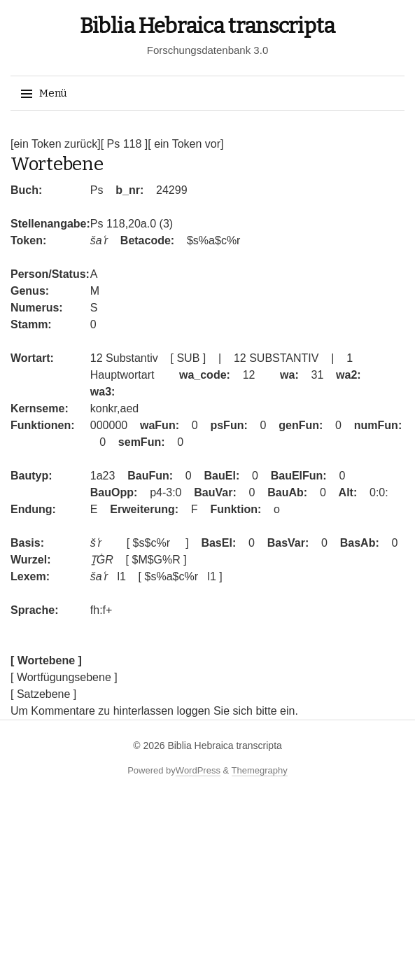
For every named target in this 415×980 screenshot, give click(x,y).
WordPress (198, 770)
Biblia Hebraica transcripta (207, 26)
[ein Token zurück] (56, 144)
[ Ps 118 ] (125, 144)
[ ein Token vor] (185, 144)
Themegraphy (260, 770)
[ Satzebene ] (43, 694)
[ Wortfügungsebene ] (64, 677)
